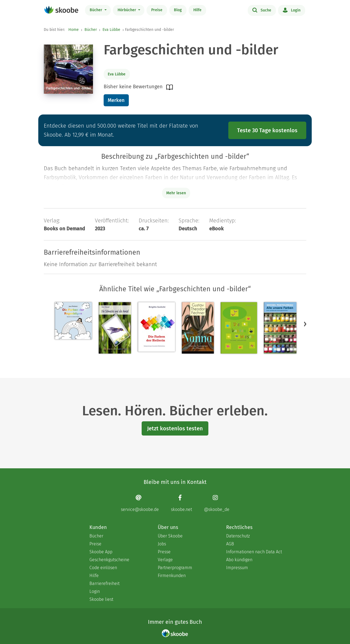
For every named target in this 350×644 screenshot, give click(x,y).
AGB (230, 544)
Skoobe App (101, 552)
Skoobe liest (101, 599)
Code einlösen (103, 568)
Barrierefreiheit (104, 583)
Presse (164, 552)
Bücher (97, 10)
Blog (178, 10)
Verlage (165, 560)
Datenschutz (238, 536)
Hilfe (197, 10)
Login (292, 10)
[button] (305, 324)
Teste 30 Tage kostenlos (267, 130)
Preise (157, 10)
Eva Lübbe (111, 30)
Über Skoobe (170, 536)
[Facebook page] (181, 503)
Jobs (162, 544)
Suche (262, 10)
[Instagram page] (217, 503)
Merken (116, 100)
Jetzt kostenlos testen (175, 428)
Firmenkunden (172, 576)
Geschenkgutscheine (109, 560)
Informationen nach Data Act (254, 552)
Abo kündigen (239, 560)
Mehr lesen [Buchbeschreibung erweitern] (176, 193)
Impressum (237, 568)
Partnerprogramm (175, 568)
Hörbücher (127, 10)
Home (74, 30)
